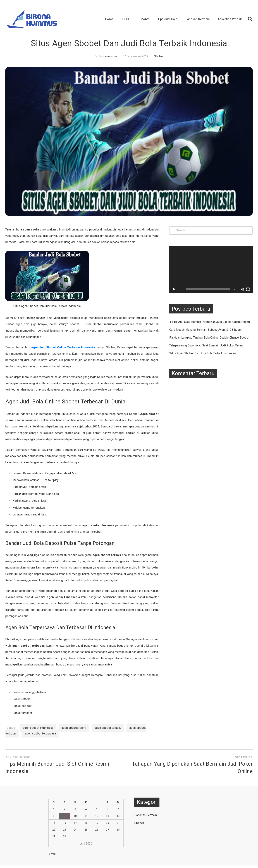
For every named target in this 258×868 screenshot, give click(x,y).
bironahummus (108, 56)
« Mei (52, 847)
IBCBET (127, 19)
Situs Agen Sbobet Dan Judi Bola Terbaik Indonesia (207, 359)
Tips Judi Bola (168, 19)
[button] (250, 19)
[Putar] (178, 287)
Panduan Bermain (198, 19)
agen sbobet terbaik (108, 721)
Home (109, 19)
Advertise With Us (230, 19)
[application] (213, 268)
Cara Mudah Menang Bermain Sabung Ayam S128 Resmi (210, 331)
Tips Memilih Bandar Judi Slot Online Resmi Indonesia (57, 761)
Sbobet (145, 19)
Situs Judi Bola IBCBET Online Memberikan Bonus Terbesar (128, 863)
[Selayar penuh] (248, 287)
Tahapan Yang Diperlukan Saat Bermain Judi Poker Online (211, 352)
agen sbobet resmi (74, 721)
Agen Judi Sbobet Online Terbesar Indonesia (63, 347)
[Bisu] (242, 287)
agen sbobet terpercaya (41, 727)
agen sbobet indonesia (38, 721)
